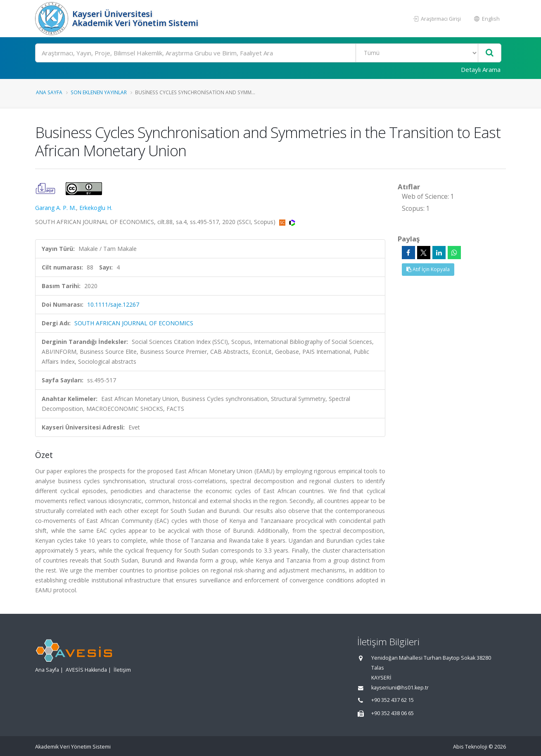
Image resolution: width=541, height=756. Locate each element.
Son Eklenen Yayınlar (99, 92)
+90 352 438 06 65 (393, 713)
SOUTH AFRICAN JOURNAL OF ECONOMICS (134, 323)
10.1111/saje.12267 (113, 304)
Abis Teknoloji (470, 747)
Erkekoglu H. (96, 208)
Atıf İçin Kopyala (428, 269)
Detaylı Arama (481, 69)
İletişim (122, 670)
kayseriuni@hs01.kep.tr (400, 688)
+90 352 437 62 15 (393, 700)
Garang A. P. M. (56, 208)
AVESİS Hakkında (86, 670)
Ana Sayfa (49, 92)
